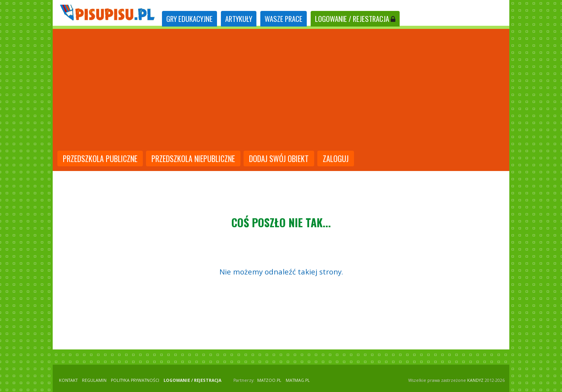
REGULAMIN (94, 380)
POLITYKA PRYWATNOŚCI (135, 380)
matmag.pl (298, 380)
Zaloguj (336, 159)
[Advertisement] (281, 91)
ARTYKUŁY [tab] (239, 19)
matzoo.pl (269, 380)
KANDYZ (475, 380)
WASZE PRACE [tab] (284, 19)
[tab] (189, 19)
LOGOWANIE (355, 19)
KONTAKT (68, 380)
